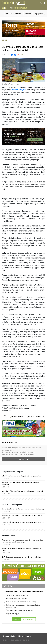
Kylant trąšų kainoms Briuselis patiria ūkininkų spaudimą (21, 476)
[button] (2, 14)
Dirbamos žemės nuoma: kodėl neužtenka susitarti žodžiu (22, 516)
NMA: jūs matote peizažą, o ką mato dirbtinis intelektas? (22, 557)
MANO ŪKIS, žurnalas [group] (13, 14)
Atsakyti (16, 619)
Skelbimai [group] (28, 14)
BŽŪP (5, 416)
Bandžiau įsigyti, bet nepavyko (16, 599)
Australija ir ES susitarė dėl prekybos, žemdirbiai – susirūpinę (23, 491)
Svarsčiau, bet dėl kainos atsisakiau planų (20, 602)
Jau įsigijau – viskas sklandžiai (16, 595)
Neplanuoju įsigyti (11, 614)
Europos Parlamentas (36, 416)
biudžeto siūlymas (19, 90)
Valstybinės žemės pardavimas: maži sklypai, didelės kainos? (23, 522)
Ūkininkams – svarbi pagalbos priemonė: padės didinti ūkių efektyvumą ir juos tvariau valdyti (22, 541)
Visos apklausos (28, 619)
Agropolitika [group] (39, 14)
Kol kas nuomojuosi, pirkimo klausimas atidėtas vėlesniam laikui (22, 606)
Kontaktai (28, 636)
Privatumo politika (8, 636)
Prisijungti (24, 459)
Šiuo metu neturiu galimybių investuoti (19, 610)
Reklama (20, 636)
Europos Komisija (18, 416)
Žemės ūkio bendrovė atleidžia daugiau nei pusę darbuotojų (23, 509)
